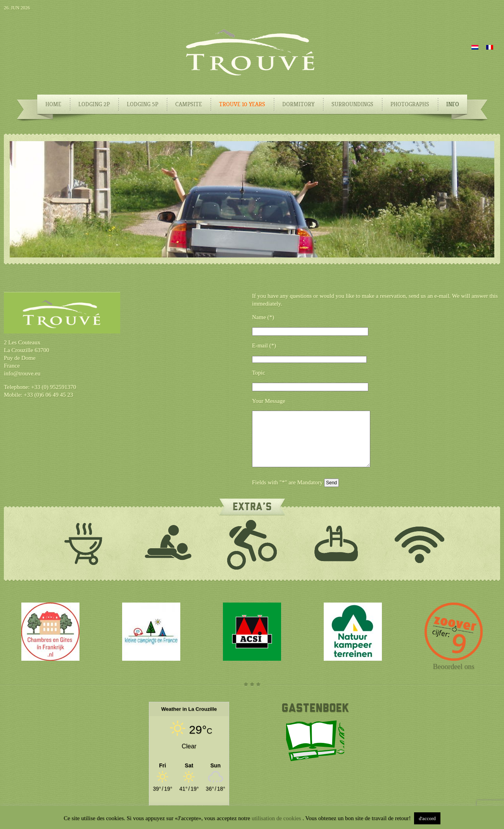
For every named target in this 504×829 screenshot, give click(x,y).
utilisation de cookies (277, 818)
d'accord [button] (427, 818)
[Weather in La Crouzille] (189, 765)
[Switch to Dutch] (475, 47)
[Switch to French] (490, 47)
